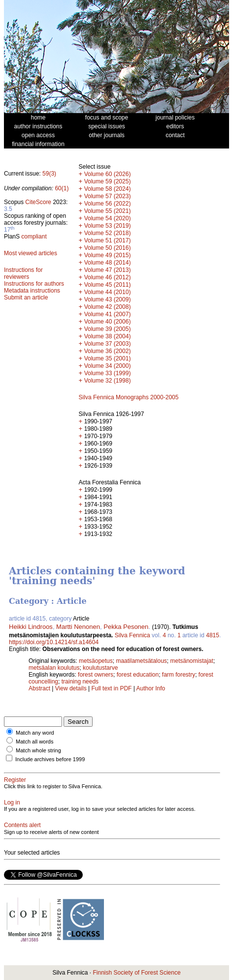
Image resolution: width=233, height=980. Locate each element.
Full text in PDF (111, 688)
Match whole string (38, 750)
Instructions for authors (34, 284)
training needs (80, 682)
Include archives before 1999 (50, 759)
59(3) (49, 174)
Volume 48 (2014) (108, 263)
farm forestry (179, 675)
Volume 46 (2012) (108, 277)
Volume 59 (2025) (108, 181)
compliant (34, 237)
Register (15, 780)
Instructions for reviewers (23, 273)
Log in (12, 802)
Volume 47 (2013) (108, 270)
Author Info (151, 688)
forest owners (96, 675)
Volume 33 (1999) (108, 373)
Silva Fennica (133, 635)
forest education (138, 675)
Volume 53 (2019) (108, 226)
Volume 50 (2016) (108, 248)
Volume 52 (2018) (108, 233)
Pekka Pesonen (126, 627)
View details (72, 688)
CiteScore (38, 202)
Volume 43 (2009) (108, 299)
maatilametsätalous (141, 661)
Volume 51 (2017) (108, 240)
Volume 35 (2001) (108, 358)
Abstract (39, 688)
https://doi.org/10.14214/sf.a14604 (54, 642)
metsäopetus (96, 661)
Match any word (35, 733)
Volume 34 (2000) (108, 366)
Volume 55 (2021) (108, 211)
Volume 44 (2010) (108, 292)
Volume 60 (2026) (108, 174)
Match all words (34, 742)
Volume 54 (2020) (108, 218)
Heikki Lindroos (31, 627)
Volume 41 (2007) (108, 314)
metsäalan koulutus (54, 668)
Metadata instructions (32, 291)
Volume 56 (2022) (108, 204)
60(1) (62, 188)
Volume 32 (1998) (108, 381)
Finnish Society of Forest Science (136, 973)
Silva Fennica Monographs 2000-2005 (129, 397)
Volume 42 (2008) (108, 307)
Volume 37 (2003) (108, 344)
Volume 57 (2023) (108, 196)
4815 (213, 635)
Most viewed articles (31, 253)
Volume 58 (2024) (108, 189)
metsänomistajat (192, 661)
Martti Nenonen (78, 627)
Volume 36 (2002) (108, 351)
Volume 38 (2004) (108, 336)
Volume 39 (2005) (108, 329)
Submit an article (26, 297)
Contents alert (22, 825)
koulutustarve (100, 668)
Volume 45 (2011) (108, 285)
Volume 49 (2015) (108, 255)
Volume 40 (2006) (108, 322)
